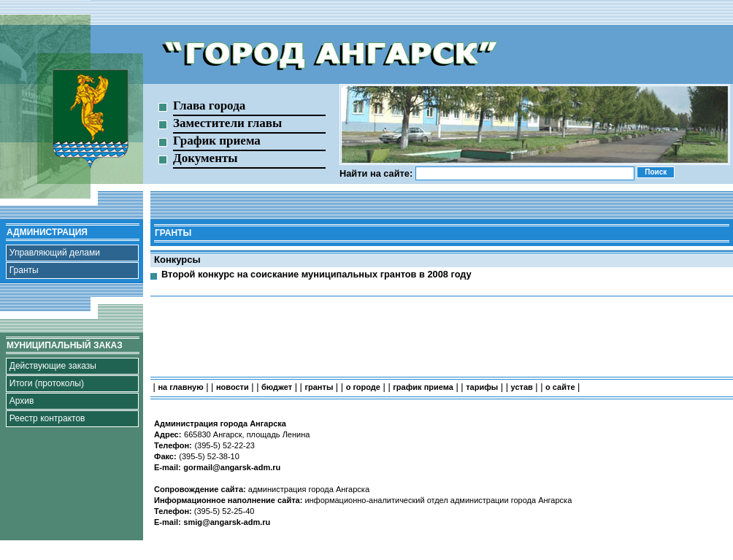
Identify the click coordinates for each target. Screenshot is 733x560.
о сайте (560, 387)
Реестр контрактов (47, 418)
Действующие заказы (53, 366)
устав (522, 387)
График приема (217, 141)
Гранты (24, 270)
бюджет (277, 387)
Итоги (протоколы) (47, 383)
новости (233, 387)
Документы (206, 158)
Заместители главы (227, 123)
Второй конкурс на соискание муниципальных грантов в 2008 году (316, 274)
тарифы (482, 387)
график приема (423, 387)
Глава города (209, 106)
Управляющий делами (55, 253)
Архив (22, 401)
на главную (180, 387)
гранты (319, 387)
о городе (363, 387)
